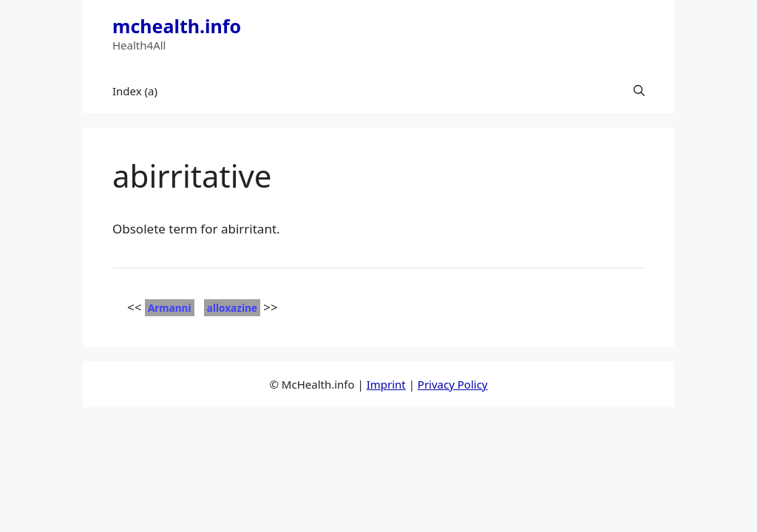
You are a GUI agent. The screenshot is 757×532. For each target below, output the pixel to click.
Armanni (170, 308)
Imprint (386, 384)
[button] (639, 91)
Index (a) (135, 91)
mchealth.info (177, 26)
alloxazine (232, 308)
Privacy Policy (453, 384)
